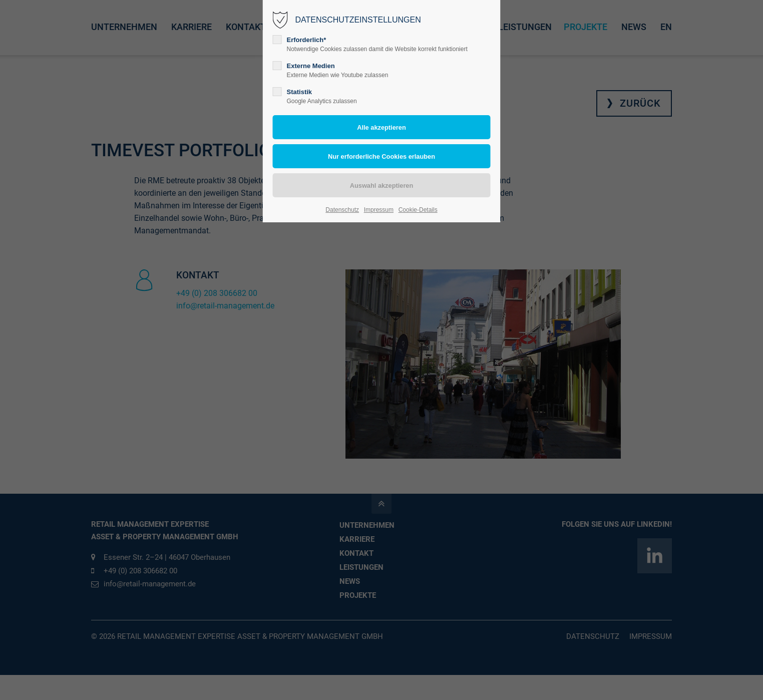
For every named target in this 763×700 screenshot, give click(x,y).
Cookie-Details (418, 210)
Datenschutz (342, 210)
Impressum (379, 210)
